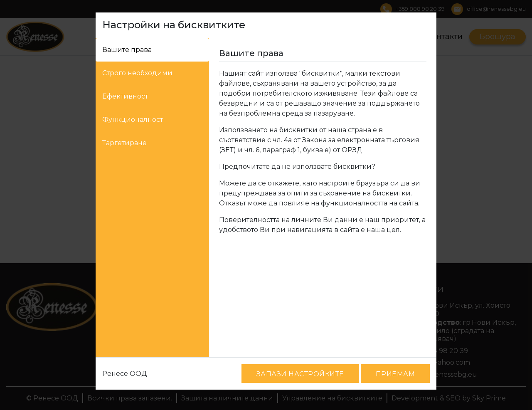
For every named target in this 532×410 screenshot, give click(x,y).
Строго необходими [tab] (137, 73)
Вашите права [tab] (127, 50)
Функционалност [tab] (133, 120)
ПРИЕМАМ (395, 374)
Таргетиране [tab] (124, 143)
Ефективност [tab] (125, 96)
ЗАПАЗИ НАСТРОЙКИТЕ (300, 374)
